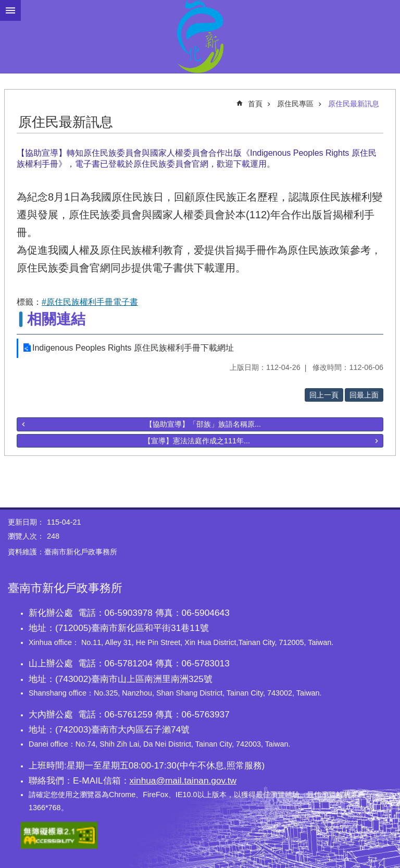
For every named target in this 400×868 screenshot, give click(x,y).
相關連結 (56, 319)
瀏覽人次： (26, 536)
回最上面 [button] (364, 395)
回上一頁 (324, 395)
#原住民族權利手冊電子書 (90, 302)
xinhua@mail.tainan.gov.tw (183, 780)
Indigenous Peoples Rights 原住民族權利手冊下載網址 (133, 348)
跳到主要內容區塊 (5, 5)
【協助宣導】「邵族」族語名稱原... (203, 424)
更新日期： (26, 522)
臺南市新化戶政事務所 (200, 36)
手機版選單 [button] (10, 10)
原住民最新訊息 (354, 104)
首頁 (255, 104)
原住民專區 (295, 104)
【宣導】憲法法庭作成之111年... (197, 441)
